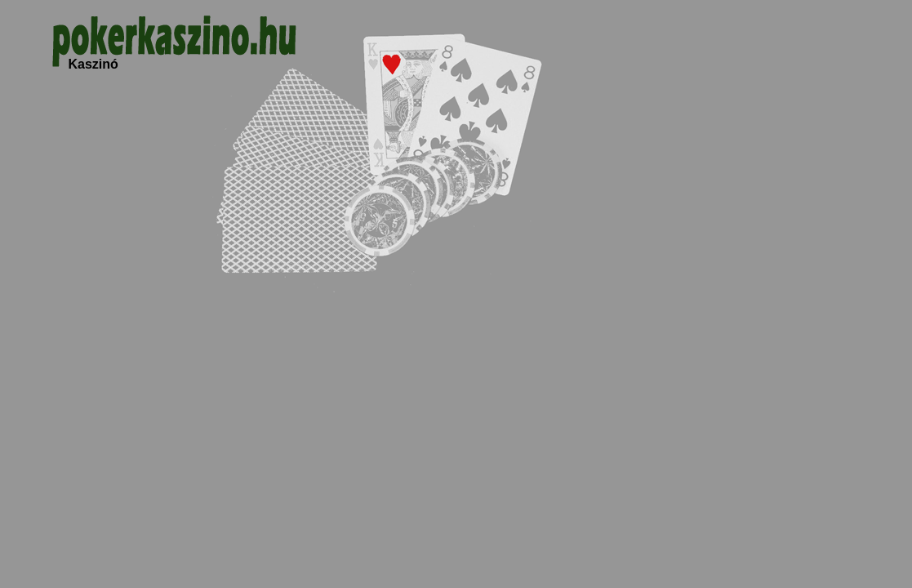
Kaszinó (93, 64)
